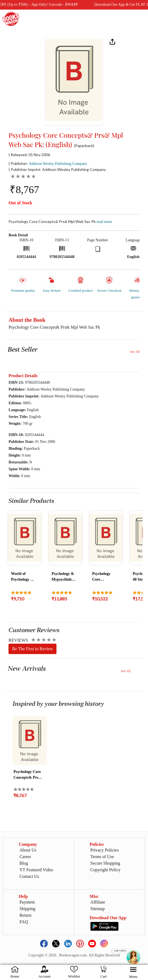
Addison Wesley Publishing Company (58, 164)
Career (25, 857)
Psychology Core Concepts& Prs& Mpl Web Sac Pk (60, 221)
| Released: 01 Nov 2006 (29, 155)
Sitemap (98, 909)
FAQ (24, 922)
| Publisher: (48, 163)
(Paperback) (84, 146)
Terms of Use (102, 857)
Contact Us (29, 876)
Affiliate (98, 902)
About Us (28, 850)
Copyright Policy (106, 870)
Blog (24, 863)
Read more (104, 222)
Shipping (27, 909)
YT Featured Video (36, 870)
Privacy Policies (105, 850)
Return (25, 915)
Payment (27, 902)
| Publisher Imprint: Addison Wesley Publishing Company (57, 169)
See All (135, 352)
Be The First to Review (32, 649)
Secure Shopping (105, 863)
